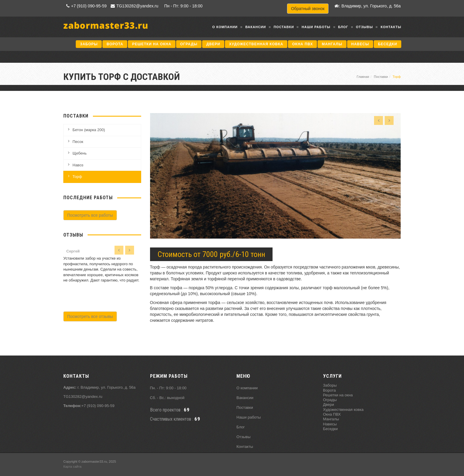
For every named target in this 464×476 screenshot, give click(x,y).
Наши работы (316, 27)
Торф (77, 177)
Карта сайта (72, 467)
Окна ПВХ (302, 44)
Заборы (89, 44)
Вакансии (256, 27)
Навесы (360, 44)
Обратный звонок (308, 9)
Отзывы (365, 27)
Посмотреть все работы (90, 215)
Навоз (78, 165)
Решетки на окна (152, 44)
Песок (78, 142)
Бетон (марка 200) (89, 130)
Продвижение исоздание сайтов (386, 464)
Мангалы (332, 44)
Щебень (80, 153)
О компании (225, 27)
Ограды (189, 44)
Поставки (284, 27)
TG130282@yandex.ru (134, 6)
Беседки (388, 44)
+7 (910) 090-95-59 (86, 6)
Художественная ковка (256, 44)
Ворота (115, 44)
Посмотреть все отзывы (90, 316)
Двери (213, 44)
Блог (343, 27)
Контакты (391, 27)
